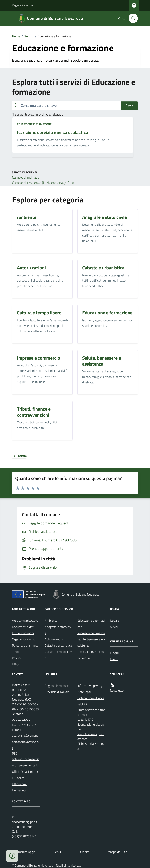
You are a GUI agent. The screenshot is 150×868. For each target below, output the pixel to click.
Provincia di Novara (57, 692)
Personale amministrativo (25, 649)
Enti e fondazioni (23, 633)
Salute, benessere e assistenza (91, 642)
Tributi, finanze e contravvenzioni (91, 655)
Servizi (29, 36)
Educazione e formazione (34, 124)
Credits (85, 852)
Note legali (84, 692)
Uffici (15, 664)
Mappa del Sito (117, 852)
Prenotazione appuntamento (91, 737)
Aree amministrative (25, 621)
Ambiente (51, 621)
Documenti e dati (23, 627)
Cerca (129, 105)
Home (16, 36)
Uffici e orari (20, 784)
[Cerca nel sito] (132, 18)
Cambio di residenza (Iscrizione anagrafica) (43, 183)
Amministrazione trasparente (91, 712)
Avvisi (114, 627)
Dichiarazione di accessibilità (91, 701)
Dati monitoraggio (24, 852)
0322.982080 (21, 720)
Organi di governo (24, 639)
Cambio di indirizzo (26, 177)
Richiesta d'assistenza (91, 746)
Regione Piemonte (22, 5)
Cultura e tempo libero (58, 655)
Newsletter (117, 690)
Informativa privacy (90, 686)
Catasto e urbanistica (58, 645)
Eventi (114, 659)
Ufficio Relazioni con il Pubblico (26, 775)
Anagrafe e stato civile (58, 630)
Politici (16, 658)
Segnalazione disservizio (91, 727)
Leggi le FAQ (85, 720)
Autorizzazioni (54, 639)
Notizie (114, 621)
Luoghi (114, 653)
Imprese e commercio (91, 633)
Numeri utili (20, 790)
